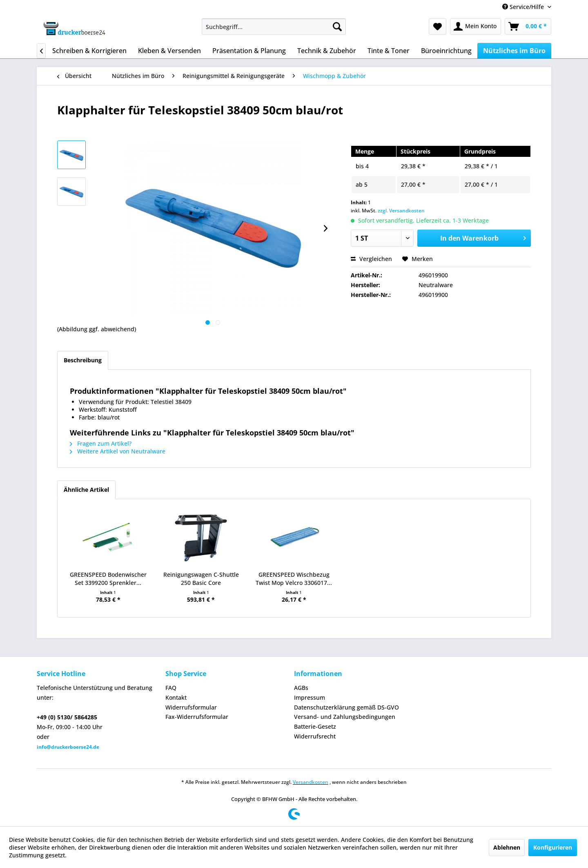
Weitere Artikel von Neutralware (118, 451)
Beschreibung (83, 360)
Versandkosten (311, 782)
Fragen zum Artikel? (101, 443)
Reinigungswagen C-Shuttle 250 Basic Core (201, 579)
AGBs (301, 688)
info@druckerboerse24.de (68, 747)
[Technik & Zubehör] (327, 51)
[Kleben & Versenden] (169, 51)
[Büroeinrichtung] (446, 51)
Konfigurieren (553, 847)
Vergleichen (371, 259)
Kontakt (176, 697)
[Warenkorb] (528, 27)
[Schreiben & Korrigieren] (89, 51)
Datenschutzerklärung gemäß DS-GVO (346, 707)
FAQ (171, 688)
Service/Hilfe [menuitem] (524, 7)
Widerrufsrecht (315, 736)
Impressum (310, 697)
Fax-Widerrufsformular (197, 717)
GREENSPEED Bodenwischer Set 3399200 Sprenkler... (108, 579)
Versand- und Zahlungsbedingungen (345, 717)
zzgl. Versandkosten (401, 211)
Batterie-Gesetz (315, 726)
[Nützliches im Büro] (514, 51)
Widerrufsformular (191, 707)
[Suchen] (337, 27)
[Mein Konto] (476, 27)
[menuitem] (274, 27)
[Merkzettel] (438, 27)
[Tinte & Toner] (389, 51)
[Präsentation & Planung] (249, 51)
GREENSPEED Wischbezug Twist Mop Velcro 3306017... (294, 579)
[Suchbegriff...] (274, 27)
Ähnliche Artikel (86, 490)
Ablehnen (507, 847)
